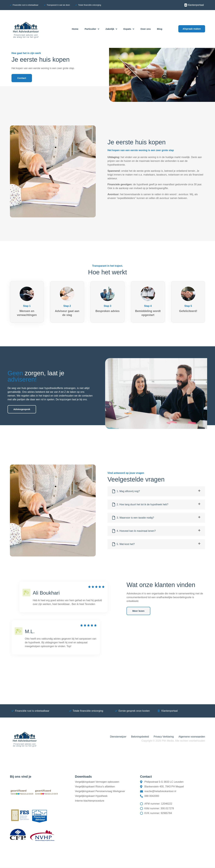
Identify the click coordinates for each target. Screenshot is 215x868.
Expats (129, 29)
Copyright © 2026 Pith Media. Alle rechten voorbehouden (173, 741)
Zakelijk (111, 29)
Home (75, 29)
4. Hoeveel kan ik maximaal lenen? (136, 531)
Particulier (92, 29)
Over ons (146, 29)
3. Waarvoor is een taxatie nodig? (135, 518)
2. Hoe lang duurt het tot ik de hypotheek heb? (142, 504)
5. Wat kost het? (126, 544)
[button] (156, 491)
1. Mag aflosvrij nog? (128, 491)
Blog (160, 29)
